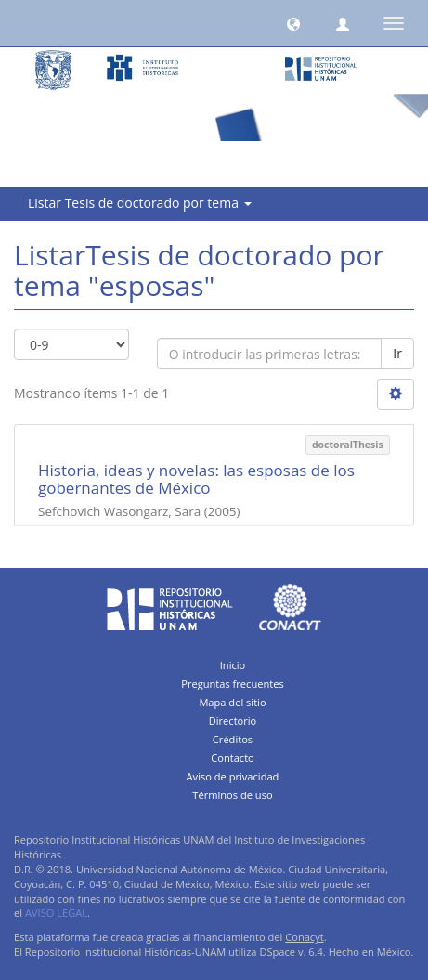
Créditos (233, 739)
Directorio (233, 721)
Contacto (233, 758)
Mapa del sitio (232, 702)
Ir (397, 353)
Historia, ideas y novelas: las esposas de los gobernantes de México (196, 479)
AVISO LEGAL (56, 913)
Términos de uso (232, 795)
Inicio (233, 665)
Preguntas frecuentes (232, 683)
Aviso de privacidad (233, 776)
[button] (293, 23)
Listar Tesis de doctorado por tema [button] (140, 203)
